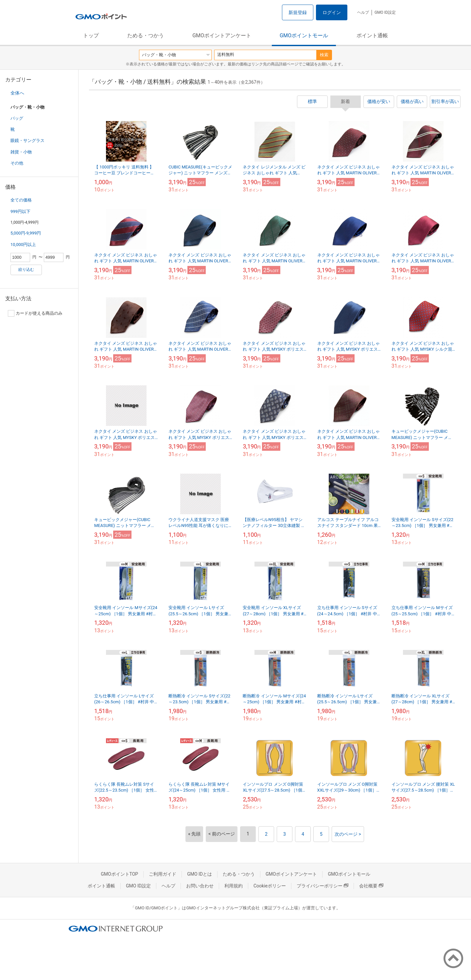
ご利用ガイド (163, 874)
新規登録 (298, 12)
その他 (17, 163)
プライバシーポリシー (323, 886)
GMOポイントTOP (119, 874)
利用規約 (234, 886)
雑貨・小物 (21, 152)
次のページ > (348, 834)
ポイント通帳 (372, 35)
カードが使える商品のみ (35, 313)
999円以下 (20, 211)
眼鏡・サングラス (27, 140)
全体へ (17, 93)
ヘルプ (363, 12)
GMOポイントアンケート (222, 35)
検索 (324, 55)
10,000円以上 (23, 245)
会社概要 (371, 886)
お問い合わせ (200, 886)
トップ (91, 35)
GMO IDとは (200, 874)
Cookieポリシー (270, 886)
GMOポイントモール (304, 35)
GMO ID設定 (385, 12)
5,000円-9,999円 (26, 233)
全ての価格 (21, 200)
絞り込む (26, 270)
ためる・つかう (146, 35)
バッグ (17, 118)
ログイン (332, 12)
